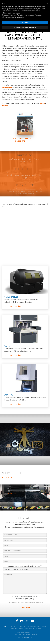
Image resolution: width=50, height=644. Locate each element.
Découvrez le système (12, 306)
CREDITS (34, 634)
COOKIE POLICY (27, 634)
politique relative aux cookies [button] (11, 13)
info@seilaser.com (25, 637)
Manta (42, 103)
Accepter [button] (25, 22)
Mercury (5, 106)
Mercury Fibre (7, 87)
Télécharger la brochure (23, 140)
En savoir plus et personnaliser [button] (25, 27)
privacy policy (30, 599)
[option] (25, 440)
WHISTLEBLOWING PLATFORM (25, 632)
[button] (47, 3)
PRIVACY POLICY (18, 634)
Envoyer (26, 607)
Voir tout (9, 477)
